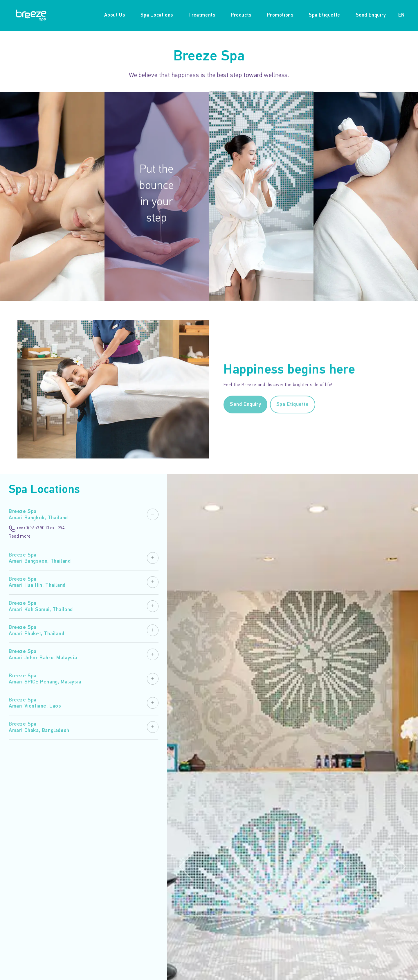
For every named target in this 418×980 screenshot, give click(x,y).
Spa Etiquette (325, 15)
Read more (20, 537)
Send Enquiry (371, 15)
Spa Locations (157, 15)
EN (401, 15)
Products (241, 15)
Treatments (202, 15)
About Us (115, 15)
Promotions (280, 15)
